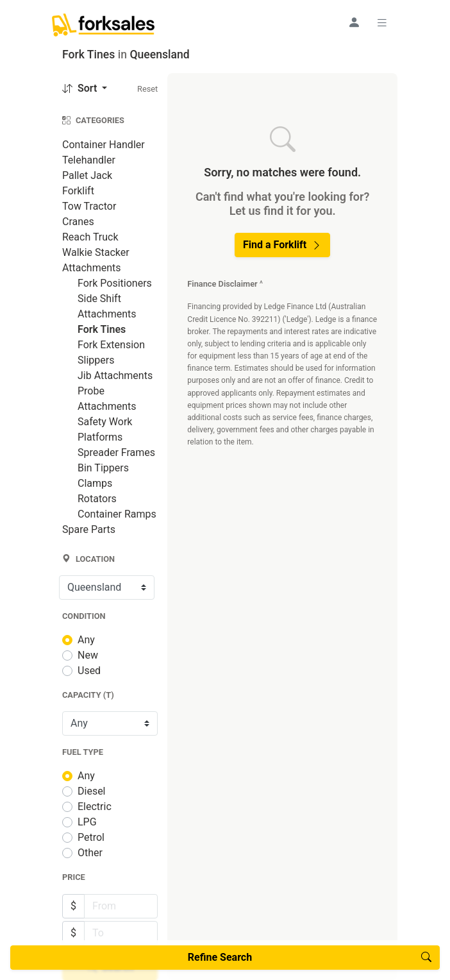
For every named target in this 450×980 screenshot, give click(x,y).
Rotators (97, 499)
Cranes (78, 222)
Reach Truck (90, 237)
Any (86, 640)
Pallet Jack (87, 175)
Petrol (91, 837)
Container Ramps (117, 514)
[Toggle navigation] (384, 22)
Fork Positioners (115, 283)
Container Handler (104, 145)
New (88, 655)
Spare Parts (89, 529)
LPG (87, 822)
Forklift (78, 191)
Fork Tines (102, 329)
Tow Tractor (89, 206)
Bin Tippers (103, 468)
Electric (95, 807)
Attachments (92, 268)
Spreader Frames (116, 452)
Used (89, 671)
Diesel (92, 791)
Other (90, 853)
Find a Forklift (282, 245)
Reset (147, 89)
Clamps (95, 483)
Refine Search (310, 958)
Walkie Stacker (96, 252)
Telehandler (89, 160)
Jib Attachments (115, 376)
